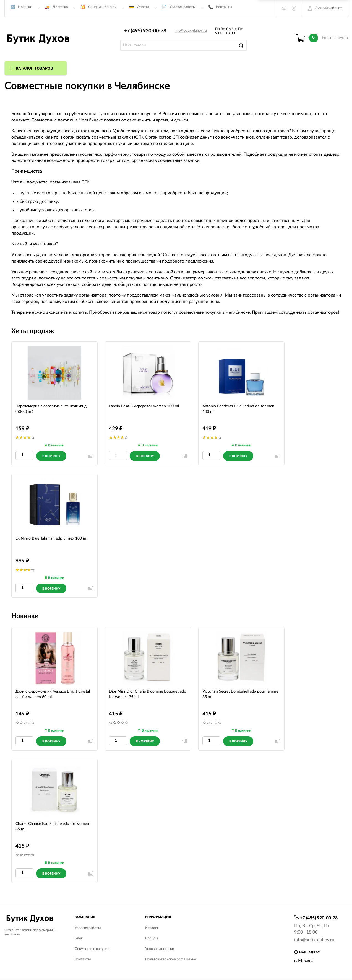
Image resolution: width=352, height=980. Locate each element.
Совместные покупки (92, 949)
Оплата (143, 7)
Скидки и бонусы (102, 7)
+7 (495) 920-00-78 (145, 31)
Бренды (152, 938)
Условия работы (182, 7)
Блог (79, 938)
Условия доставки (160, 949)
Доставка (60, 7)
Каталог (152, 928)
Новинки (25, 7)
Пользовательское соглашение (171, 959)
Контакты (224, 7)
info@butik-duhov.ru (191, 31)
